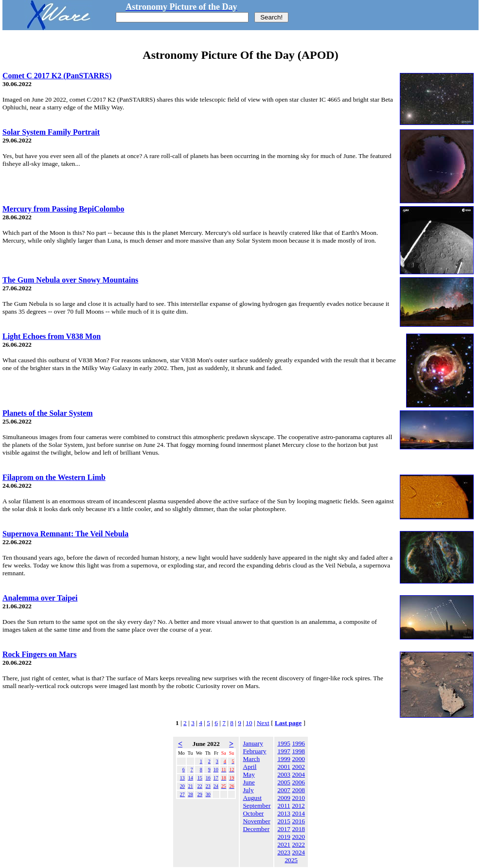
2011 (284, 806)
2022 (298, 844)
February (254, 751)
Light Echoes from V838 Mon (52, 336)
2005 (284, 782)
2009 (284, 798)
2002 (298, 767)
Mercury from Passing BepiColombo (63, 209)
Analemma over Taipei (40, 598)
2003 (284, 774)
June (249, 782)
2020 (298, 837)
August (252, 798)
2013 (284, 813)
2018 (298, 829)
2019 (284, 837)
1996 (298, 743)
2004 (298, 774)
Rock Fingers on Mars (39, 654)
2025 (291, 860)
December (256, 829)
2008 (298, 790)
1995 (284, 743)
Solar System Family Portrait (51, 132)
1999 (284, 759)
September (257, 806)
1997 (284, 751)
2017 (284, 829)
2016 (298, 821)
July (248, 790)
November (256, 821)
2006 (298, 782)
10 (249, 723)
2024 (298, 852)
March (251, 759)
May (249, 774)
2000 (298, 759)
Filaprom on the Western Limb (54, 477)
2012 (298, 806)
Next (263, 723)
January (253, 743)
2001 (284, 767)
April (249, 767)
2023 (284, 852)
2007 (284, 790)
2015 (284, 821)
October (253, 813)
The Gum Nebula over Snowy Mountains (70, 280)
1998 (298, 751)
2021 (284, 844)
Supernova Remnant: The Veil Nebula (65, 534)
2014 (298, 813)
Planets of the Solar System (47, 413)
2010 (298, 798)
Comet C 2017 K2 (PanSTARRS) (57, 76)
